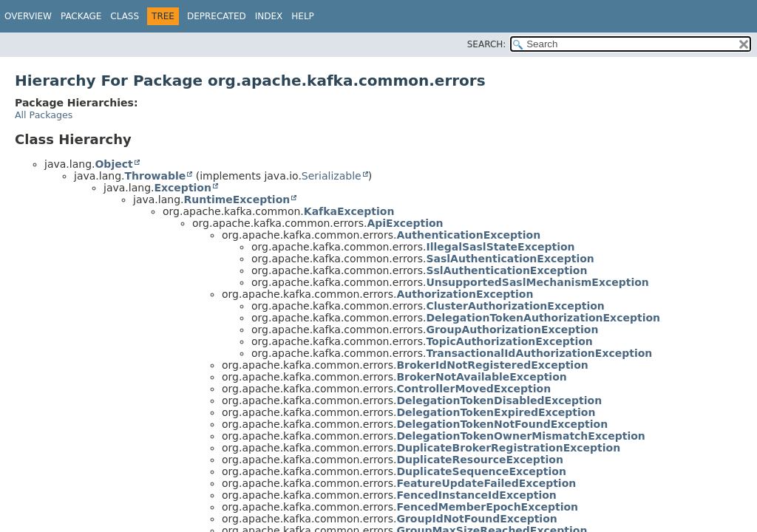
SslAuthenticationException (506, 270)
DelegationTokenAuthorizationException (543, 318)
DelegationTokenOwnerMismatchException (520, 436)
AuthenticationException (468, 235)
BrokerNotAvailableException (481, 377)
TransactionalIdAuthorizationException (539, 353)
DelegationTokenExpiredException (496, 412)
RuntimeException (237, 199)
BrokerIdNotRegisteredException (492, 365)
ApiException (405, 223)
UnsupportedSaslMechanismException (537, 282)
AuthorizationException (465, 294)
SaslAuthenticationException (510, 259)
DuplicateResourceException (480, 460)
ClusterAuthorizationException (515, 306)
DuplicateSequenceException (481, 471)
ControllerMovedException (473, 389)
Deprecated (217, 16)
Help (303, 16)
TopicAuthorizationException (509, 341)
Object (113, 164)
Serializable (332, 176)
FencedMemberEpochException (487, 507)
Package (81, 16)
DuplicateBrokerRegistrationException (508, 448)
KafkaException (349, 211)
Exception (183, 188)
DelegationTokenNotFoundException (502, 424)
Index (269, 16)
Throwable (155, 176)
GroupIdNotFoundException (476, 519)
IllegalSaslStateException (500, 247)
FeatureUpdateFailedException (486, 483)
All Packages (44, 115)
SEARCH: (487, 44)
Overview (28, 16)
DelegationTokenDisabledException (499, 400)
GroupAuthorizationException (512, 330)
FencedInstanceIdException (476, 495)
